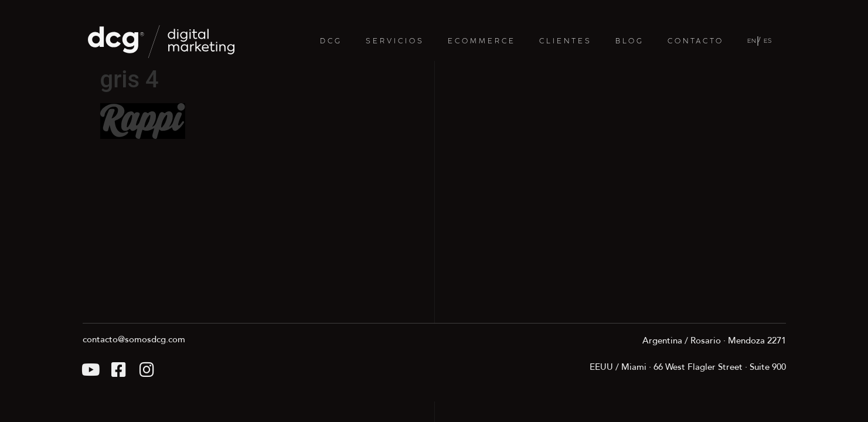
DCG (331, 41)
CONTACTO (696, 41)
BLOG (630, 41)
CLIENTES (566, 41)
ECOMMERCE (482, 41)
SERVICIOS (395, 41)
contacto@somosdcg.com (134, 339)
